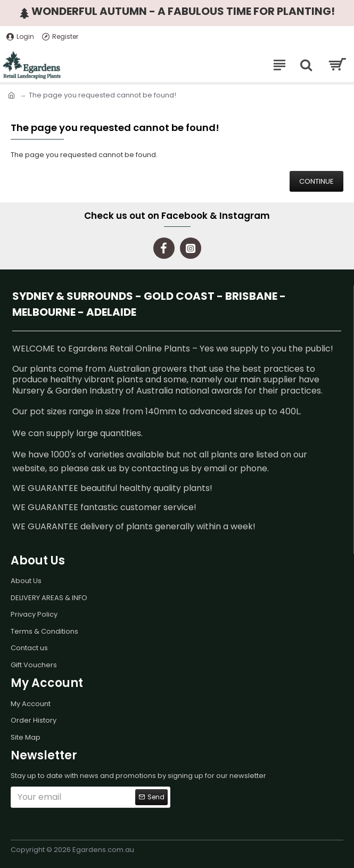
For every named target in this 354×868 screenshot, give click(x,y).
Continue (316, 181)
